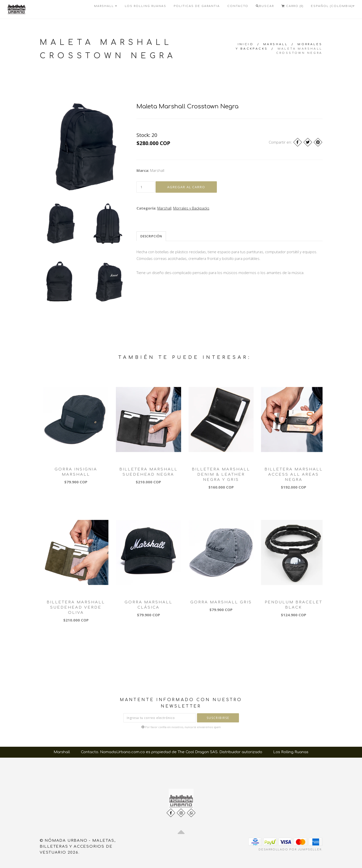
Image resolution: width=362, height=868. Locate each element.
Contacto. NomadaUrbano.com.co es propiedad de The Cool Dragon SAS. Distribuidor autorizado (172, 752)
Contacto (238, 6)
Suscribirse (218, 718)
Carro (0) (292, 6)
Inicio (246, 44)
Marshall (106, 6)
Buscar (265, 6)
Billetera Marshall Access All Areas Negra (294, 475)
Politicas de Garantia (197, 6)
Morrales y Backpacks (191, 208)
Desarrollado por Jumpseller (290, 850)
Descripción (151, 236)
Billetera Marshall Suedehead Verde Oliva (76, 607)
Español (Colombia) (333, 6)
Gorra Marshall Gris (221, 602)
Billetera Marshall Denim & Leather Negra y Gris (221, 475)
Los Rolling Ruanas (146, 6)
